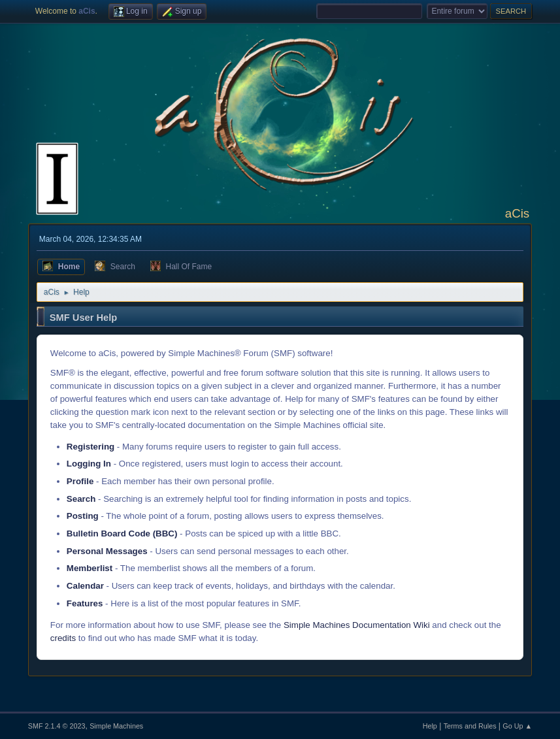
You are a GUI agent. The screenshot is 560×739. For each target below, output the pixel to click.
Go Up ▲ (517, 726)
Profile (80, 481)
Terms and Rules (470, 726)
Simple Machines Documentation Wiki (357, 625)
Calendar (85, 586)
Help (430, 726)
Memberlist (90, 568)
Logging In (89, 464)
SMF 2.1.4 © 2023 (57, 726)
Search (81, 499)
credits (63, 638)
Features (85, 603)
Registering (91, 447)
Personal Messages (107, 551)
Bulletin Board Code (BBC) (122, 534)
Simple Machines (116, 726)
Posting (83, 516)
